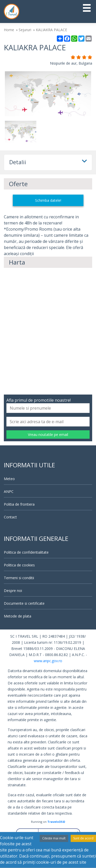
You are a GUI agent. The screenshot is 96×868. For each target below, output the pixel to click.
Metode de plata (18, 616)
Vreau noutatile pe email (48, 435)
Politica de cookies (19, 565)
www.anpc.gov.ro (48, 661)
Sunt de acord (83, 838)
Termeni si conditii (19, 578)
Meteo (9, 479)
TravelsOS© (56, 822)
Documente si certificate (24, 603)
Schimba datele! (48, 200)
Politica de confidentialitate (26, 552)
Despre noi (13, 591)
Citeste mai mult (54, 838)
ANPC (9, 491)
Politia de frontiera (19, 504)
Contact (10, 517)
